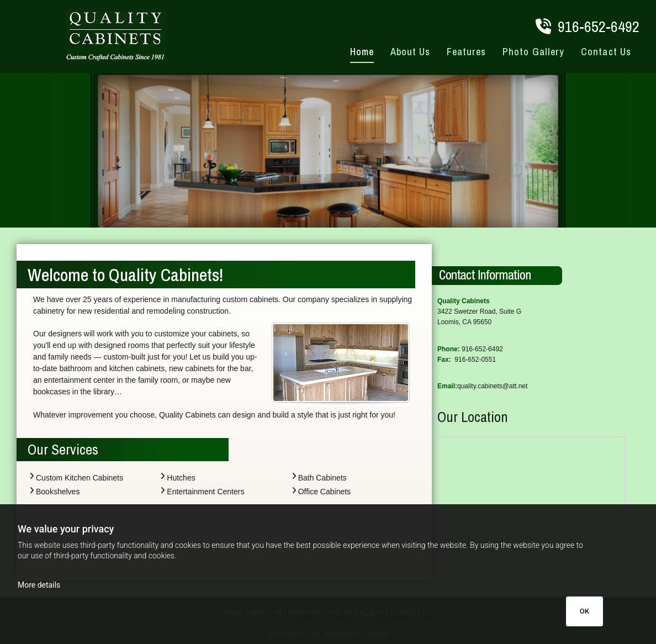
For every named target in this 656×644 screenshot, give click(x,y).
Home (362, 52)
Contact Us (606, 52)
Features (466, 52)
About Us (411, 52)
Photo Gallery (533, 52)
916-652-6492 (599, 27)
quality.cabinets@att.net (492, 386)
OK (584, 611)
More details (39, 585)
